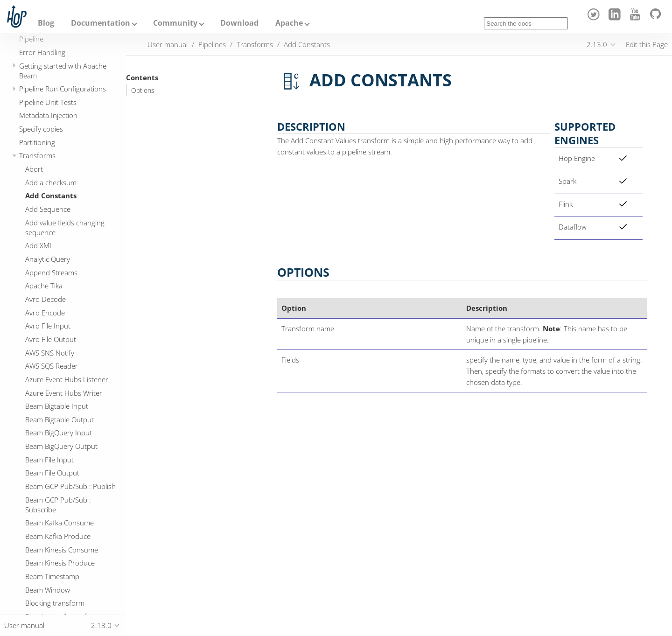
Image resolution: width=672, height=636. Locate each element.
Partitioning (37, 142)
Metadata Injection (48, 115)
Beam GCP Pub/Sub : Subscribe (58, 505)
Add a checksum (51, 182)
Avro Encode (45, 313)
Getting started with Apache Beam (63, 71)
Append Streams (51, 273)
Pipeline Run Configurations (63, 89)
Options (143, 91)
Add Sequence (48, 209)
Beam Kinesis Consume (62, 550)
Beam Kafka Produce (58, 536)
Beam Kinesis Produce (60, 563)
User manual (168, 44)
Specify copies (41, 129)
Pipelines (212, 44)
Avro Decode (45, 299)
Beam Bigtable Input (57, 406)
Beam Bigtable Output (59, 419)
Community (175, 23)
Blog (46, 23)
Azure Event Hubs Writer (64, 393)
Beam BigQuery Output (61, 446)
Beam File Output (52, 473)
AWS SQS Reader (52, 366)
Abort (34, 169)
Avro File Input (48, 326)
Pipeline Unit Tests (48, 102)
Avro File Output (51, 339)
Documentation (101, 23)
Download (239, 23)
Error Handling (42, 52)
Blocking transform (55, 603)
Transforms (37, 155)
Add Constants (51, 196)
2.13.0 (597, 44)
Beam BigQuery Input (59, 433)
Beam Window (48, 590)
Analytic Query (48, 259)
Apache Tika (44, 286)
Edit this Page (647, 44)
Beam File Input (49, 460)
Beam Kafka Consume (59, 523)
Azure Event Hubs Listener (67, 379)
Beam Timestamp (52, 576)
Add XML (39, 245)
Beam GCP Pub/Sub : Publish (70, 486)
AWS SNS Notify (50, 353)
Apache (289, 23)
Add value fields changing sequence (65, 227)
